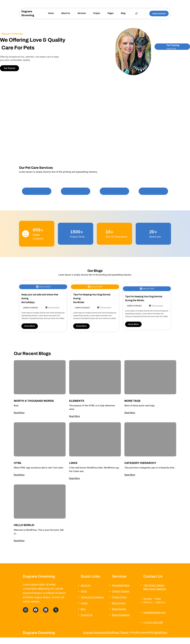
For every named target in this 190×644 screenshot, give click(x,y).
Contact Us (87, 615)
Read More (19, 413)
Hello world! (24, 525)
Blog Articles (119, 603)
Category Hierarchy (140, 463)
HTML (18, 463)
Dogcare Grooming (39, 576)
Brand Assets (119, 609)
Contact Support (121, 591)
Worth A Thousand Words (34, 401)
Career (84, 603)
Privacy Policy (119, 597)
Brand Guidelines (121, 615)
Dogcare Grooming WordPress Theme (106, 633)
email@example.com (155, 612)
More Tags (132, 401)
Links (73, 463)
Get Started (9, 68)
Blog (83, 609)
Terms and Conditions (92, 597)
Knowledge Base (121, 585)
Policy (84, 591)
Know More (30, 326)
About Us (86, 585)
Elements (77, 401)
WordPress (161, 633)
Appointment (159, 13)
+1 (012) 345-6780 (153, 622)
